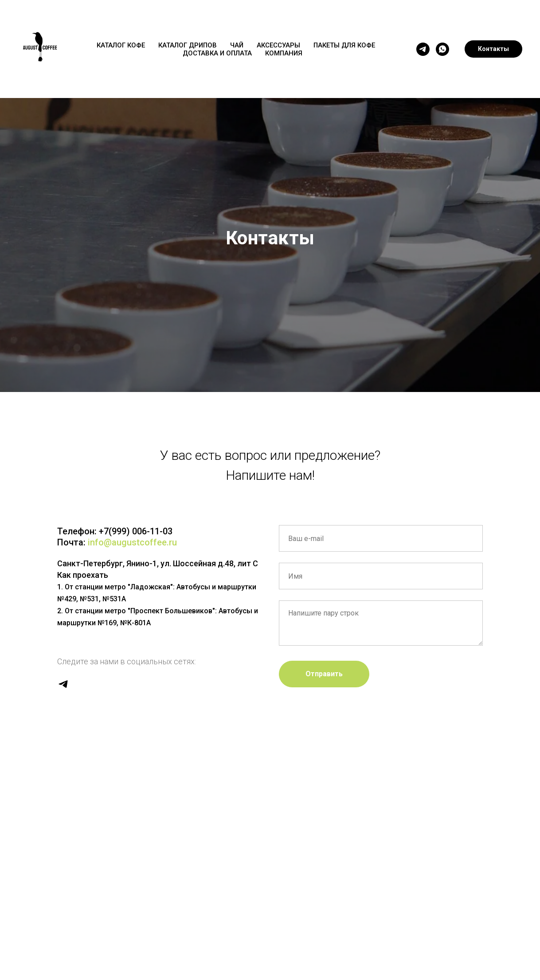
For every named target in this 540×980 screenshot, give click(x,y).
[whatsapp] (442, 49)
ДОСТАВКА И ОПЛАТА (217, 53)
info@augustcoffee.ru (132, 542)
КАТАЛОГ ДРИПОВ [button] (188, 45)
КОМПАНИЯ (284, 53)
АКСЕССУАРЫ (278, 45)
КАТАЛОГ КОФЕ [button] (121, 45)
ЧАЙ (237, 45)
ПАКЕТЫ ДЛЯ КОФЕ (344, 45)
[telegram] (423, 49)
